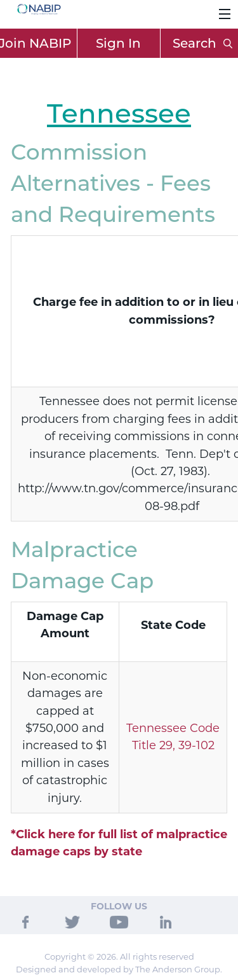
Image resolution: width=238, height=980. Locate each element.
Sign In (118, 43)
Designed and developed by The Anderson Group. (119, 969)
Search (202, 43)
